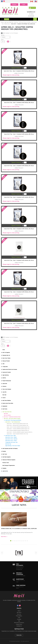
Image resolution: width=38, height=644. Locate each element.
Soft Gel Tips (8, 444)
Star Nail (4, 395)
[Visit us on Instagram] (20, 606)
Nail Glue (6, 413)
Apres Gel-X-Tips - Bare (11, 435)
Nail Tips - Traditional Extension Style (12, 417)
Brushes (4, 451)
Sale (19, 621)
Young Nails (5, 367)
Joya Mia (4, 392)
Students (4, 468)
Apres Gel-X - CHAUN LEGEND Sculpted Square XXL (18, 429)
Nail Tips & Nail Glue (9, 22)
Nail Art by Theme (6, 358)
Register (14, 4)
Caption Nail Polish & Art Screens (10, 369)
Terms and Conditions (19, 623)
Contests (19, 619)
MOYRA (4, 378)
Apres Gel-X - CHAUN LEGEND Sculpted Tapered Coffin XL (20, 432)
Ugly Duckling (6, 375)
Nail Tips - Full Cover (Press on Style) (22, 22)
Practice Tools (6, 463)
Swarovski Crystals (7, 372)
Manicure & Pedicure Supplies (9, 460)
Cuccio (4, 398)
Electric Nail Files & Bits (8, 403)
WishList (18, 68)
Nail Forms (5, 409)
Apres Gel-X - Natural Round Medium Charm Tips (17, 424)
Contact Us (19, 626)
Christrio (4, 386)
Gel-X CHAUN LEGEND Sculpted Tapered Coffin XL (18, 430)
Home (2, 22)
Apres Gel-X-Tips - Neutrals (11, 439)
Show (2, 40)
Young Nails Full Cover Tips (11, 442)
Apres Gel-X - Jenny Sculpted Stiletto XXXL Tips (17, 434)
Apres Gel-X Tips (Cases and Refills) (13, 420)
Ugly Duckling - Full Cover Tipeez (13, 446)
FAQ (19, 618)
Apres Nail (5, 384)
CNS (3, 364)
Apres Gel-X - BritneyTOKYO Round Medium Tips (17, 425)
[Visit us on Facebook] (18, 606)
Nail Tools (5, 454)
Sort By (3, 35)
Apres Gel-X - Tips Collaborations (13, 422)
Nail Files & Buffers (7, 400)
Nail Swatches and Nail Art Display (10, 448)
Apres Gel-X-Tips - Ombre (11, 437)
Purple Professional (7, 381)
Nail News (19, 612)
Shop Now (7, 19)
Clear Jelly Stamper (7, 389)
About (19, 611)
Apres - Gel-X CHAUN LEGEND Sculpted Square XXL (18, 427)
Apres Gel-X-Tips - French (11, 441)
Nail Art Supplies (6, 352)
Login (24, 4)
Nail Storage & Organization (9, 465)
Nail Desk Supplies (7, 457)
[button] (11, 541)
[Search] (35, 19)
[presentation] (2, 553)
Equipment (5, 406)
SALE (4, 350)
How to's (19, 614)
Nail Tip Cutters (7, 415)
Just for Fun (5, 471)
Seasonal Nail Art (6, 355)
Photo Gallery (19, 616)
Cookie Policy (19, 624)
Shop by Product (6, 361)
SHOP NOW (19, 484)
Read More (4, 537)
